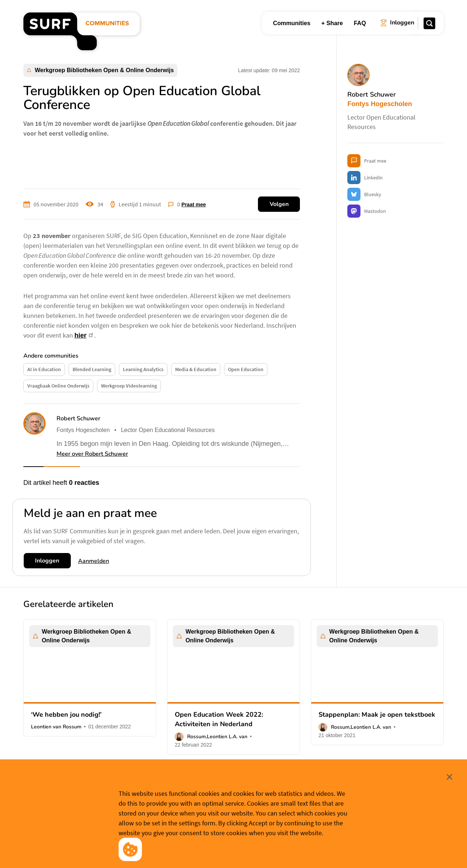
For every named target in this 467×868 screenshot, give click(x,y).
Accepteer (186, 851)
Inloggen (47, 561)
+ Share (332, 23)
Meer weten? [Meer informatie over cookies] (286, 851)
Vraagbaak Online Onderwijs (58, 386)
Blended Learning (92, 369)
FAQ (360, 23)
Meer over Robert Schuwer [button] (92, 454)
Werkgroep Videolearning (129, 386)
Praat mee (194, 205)
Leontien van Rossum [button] (56, 727)
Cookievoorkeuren (240, 851)
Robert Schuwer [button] (78, 419)
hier (84, 335)
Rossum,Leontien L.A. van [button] (217, 737)
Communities (292, 23)
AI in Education (44, 369)
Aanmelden (94, 561)
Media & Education (196, 369)
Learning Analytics (143, 369)
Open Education (246, 369)
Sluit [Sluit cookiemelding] (444, 806)
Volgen (279, 204)
